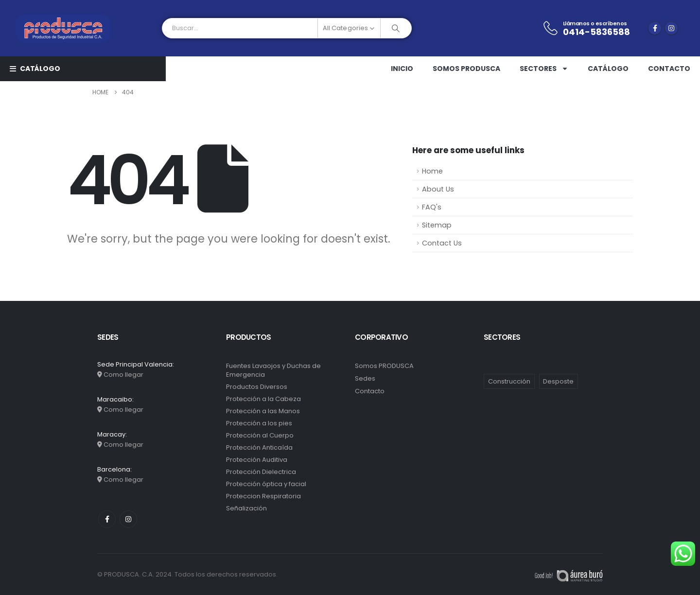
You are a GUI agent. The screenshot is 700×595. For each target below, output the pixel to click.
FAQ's (432, 207)
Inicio (402, 69)
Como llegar (123, 375)
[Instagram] (671, 28)
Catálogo (608, 69)
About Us (438, 189)
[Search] (396, 28)
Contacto (669, 69)
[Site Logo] (63, 28)
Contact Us (442, 243)
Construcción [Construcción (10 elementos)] (509, 381)
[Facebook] (655, 28)
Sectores (544, 69)
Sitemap (437, 225)
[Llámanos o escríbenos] (586, 29)
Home (432, 171)
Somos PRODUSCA (466, 69)
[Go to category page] (286, 381)
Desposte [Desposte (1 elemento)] (558, 381)
